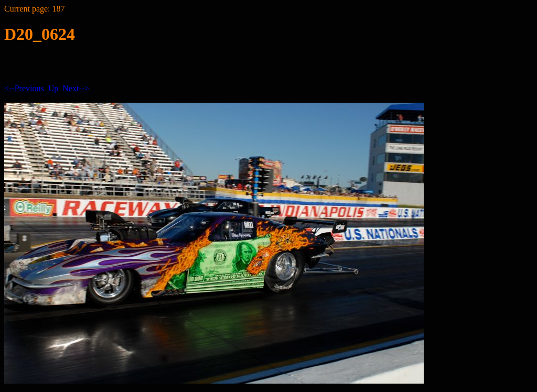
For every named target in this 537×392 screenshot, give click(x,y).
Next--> (76, 88)
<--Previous (24, 88)
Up (53, 88)
